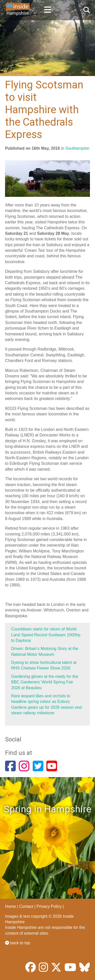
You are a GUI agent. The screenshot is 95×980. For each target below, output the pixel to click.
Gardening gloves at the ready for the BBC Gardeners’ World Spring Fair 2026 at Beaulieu (45, 682)
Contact (26, 906)
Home (11, 906)
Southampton (77, 148)
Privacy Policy (49, 906)
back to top (18, 943)
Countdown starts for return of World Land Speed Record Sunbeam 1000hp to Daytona (46, 635)
